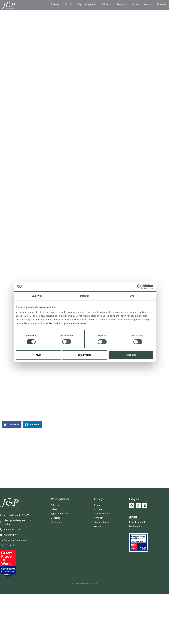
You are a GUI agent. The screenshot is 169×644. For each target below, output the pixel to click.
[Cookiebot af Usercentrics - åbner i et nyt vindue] (139, 287)
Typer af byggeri (79, 5)
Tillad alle (131, 355)
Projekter (117, 5)
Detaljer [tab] (85, 296)
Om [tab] (132, 296)
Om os (146, 5)
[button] (46, 5)
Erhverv (45, 5)
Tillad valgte (84, 355)
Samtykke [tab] (37, 296)
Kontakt (161, 5)
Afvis (38, 355)
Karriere (132, 5)
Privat (60, 5)
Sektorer (100, 5)
